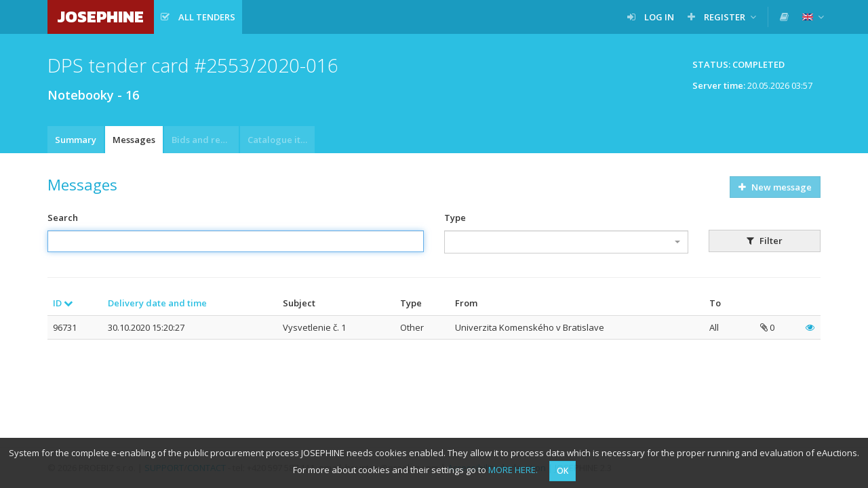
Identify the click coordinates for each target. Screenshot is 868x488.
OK (563, 471)
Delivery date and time (157, 303)
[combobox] (566, 242)
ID (63, 303)
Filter (765, 241)
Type (455, 218)
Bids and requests (205, 140)
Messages (134, 140)
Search (63, 218)
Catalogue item (281, 140)
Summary (76, 140)
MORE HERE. (513, 470)
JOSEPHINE (101, 17)
